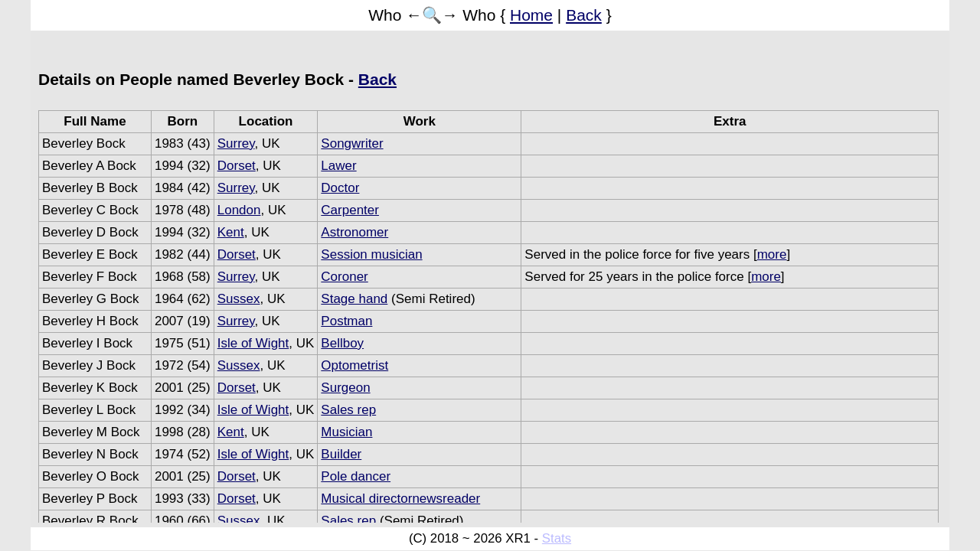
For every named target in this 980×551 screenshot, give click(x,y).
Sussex (239, 299)
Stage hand (354, 299)
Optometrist (354, 365)
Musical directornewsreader (400, 499)
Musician (346, 432)
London (239, 210)
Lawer (338, 166)
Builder (341, 454)
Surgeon (345, 388)
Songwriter (352, 143)
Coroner (344, 277)
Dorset (237, 166)
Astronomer (354, 232)
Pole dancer (356, 476)
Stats (557, 538)
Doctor (340, 188)
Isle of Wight (253, 343)
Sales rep (348, 410)
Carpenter (350, 210)
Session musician (371, 254)
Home (531, 15)
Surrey (236, 143)
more (772, 254)
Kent (231, 232)
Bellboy (342, 343)
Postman (346, 321)
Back (584, 15)
